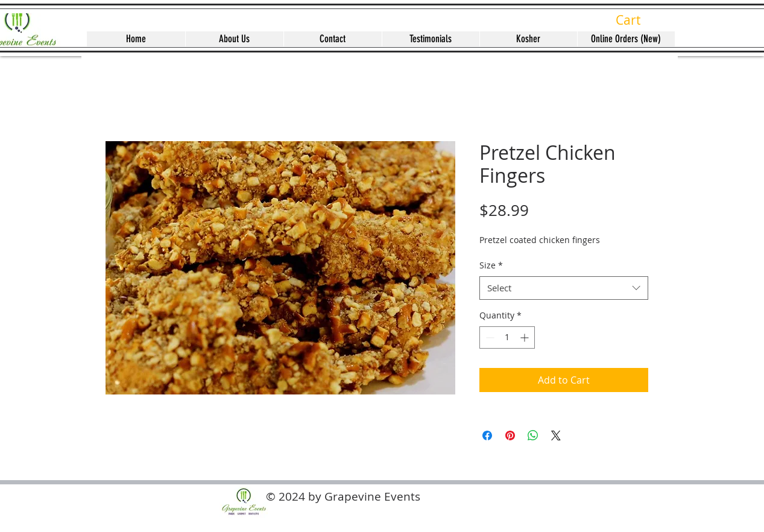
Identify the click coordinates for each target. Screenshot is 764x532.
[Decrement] (489, 337)
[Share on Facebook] (487, 435)
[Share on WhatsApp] (533, 435)
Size (491, 265)
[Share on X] (556, 435)
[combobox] (564, 288)
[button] (638, 21)
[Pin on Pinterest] (510, 435)
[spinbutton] (507, 337)
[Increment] (526, 337)
